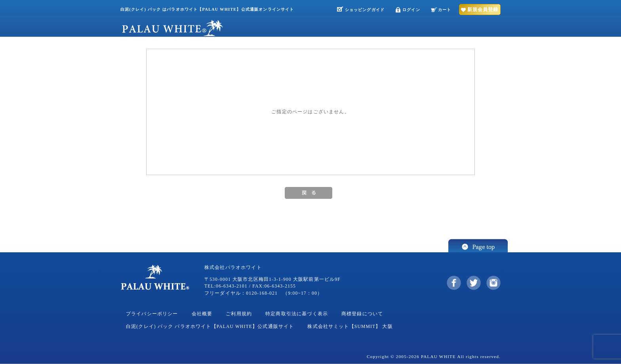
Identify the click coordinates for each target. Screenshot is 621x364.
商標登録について (362, 314)
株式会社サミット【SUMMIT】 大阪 (350, 327)
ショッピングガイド (365, 10)
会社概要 (202, 314)
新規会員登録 (483, 10)
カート (445, 10)
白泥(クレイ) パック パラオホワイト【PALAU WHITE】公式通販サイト (210, 327)
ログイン (411, 10)
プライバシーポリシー (152, 314)
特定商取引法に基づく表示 (297, 314)
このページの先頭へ (478, 246)
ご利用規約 (239, 314)
